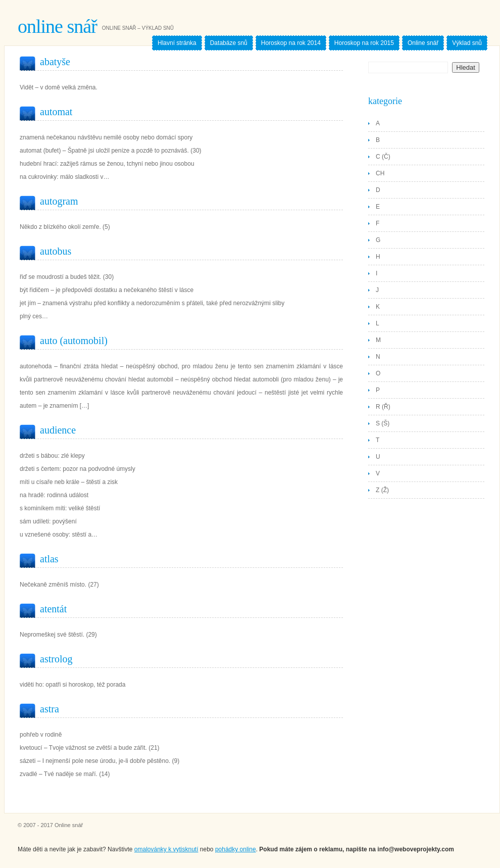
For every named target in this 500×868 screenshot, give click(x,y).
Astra (49, 709)
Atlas (49, 559)
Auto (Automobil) (74, 341)
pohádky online (236, 849)
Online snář (57, 26)
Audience (58, 430)
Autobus (56, 251)
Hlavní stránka (177, 43)
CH (380, 173)
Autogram (59, 201)
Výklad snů (467, 43)
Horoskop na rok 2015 (364, 43)
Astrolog (56, 659)
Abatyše (55, 62)
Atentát (53, 609)
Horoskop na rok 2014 (291, 43)
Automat (56, 112)
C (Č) (383, 157)
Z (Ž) (382, 490)
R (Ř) (383, 407)
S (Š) (383, 423)
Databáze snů (229, 43)
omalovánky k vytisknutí (166, 849)
